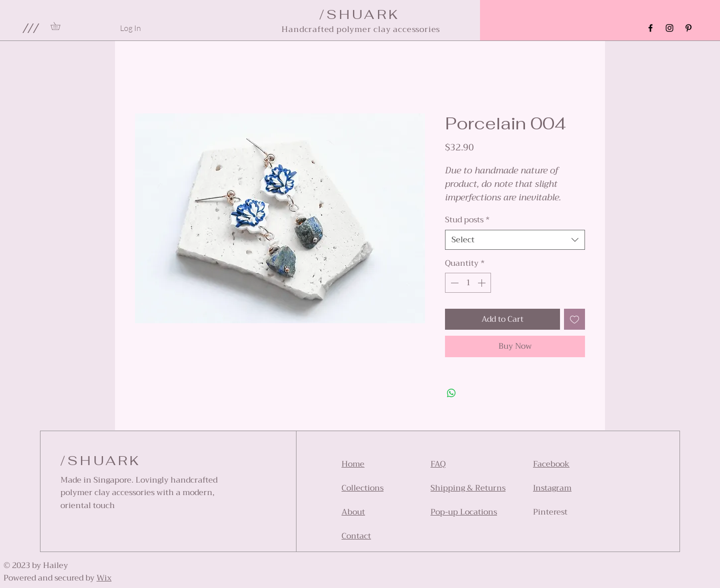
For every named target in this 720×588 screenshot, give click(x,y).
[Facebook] (650, 28)
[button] (30, 28)
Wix (104, 578)
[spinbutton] (468, 283)
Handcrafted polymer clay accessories (361, 29)
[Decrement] (453, 283)
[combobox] (515, 240)
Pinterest (550, 512)
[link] (59, 26)
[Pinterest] (688, 28)
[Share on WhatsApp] (451, 393)
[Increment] (482, 283)
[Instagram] (669, 28)
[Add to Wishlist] (574, 319)
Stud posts (467, 220)
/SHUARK (101, 461)
